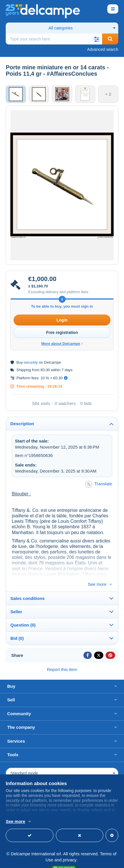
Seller (16, 602)
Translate (99, 484)
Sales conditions (27, 589)
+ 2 (108, 94)
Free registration (62, 332)
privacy (69, 850)
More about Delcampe (62, 344)
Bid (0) (17, 629)
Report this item (62, 660)
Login (62, 320)
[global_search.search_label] (54, 39)
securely (31, 362)
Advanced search (103, 49)
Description (22, 424)
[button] (96, 39)
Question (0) (23, 615)
